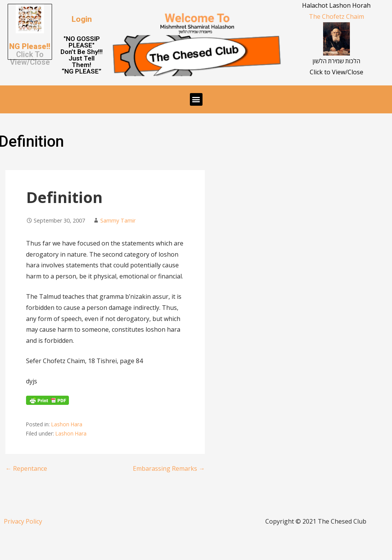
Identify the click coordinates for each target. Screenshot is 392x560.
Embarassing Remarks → (169, 468)
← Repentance (26, 468)
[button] (82, 19)
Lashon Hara (67, 424)
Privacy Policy (23, 521)
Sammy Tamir (118, 220)
